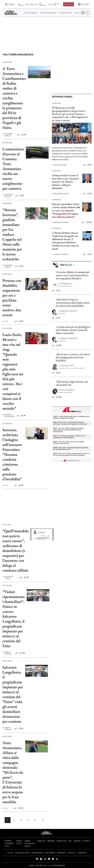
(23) (21, 808)
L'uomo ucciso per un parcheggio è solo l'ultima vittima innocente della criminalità (73, 330)
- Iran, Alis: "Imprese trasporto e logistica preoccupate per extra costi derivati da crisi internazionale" (68, 430)
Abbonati (68, 4)
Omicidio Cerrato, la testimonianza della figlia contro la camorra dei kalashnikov (73, 303)
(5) (24, 135)
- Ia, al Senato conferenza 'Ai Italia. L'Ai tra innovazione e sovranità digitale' (69, 437)
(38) (59, 345)
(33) (59, 397)
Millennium (34, 4)
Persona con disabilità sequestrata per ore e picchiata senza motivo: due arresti (12, 298)
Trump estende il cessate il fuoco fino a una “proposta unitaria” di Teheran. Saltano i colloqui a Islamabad (65, 182)
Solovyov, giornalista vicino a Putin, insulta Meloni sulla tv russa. (66, 210)
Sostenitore (65, 284)
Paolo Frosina (59, 165)
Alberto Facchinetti (9, 416)
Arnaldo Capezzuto (68, 311)
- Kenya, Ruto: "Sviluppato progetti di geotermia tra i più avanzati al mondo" (71, 448)
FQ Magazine (42, 4)
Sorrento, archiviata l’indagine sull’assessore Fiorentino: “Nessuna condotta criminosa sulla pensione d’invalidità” (12, 454)
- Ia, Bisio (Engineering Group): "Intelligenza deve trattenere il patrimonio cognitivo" (71, 417)
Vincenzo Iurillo (8, 135)
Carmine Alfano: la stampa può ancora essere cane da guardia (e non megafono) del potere (73, 275)
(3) (22, 196)
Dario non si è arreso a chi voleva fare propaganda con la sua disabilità (73, 357)
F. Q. (5, 321)
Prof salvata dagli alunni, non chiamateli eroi (72, 383)
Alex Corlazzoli (66, 390)
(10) (26, 577)
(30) (89, 222)
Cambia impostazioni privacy (30, 843)
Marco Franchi (7, 653)
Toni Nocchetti (66, 366)
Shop (50, 4)
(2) (21, 321)
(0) (23, 416)
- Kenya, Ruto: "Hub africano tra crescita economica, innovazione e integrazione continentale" (70, 423)
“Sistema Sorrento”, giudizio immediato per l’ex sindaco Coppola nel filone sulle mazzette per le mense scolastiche (12, 234)
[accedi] (83, 4)
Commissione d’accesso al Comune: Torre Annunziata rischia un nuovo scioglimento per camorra (13, 169)
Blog (27, 4)
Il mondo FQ (58, 4)
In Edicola (21, 4)
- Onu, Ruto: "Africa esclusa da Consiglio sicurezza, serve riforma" (68, 443)
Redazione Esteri (60, 194)
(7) (89, 254)
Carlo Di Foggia (60, 254)
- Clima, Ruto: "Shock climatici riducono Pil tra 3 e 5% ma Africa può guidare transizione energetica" (71, 454)
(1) (58, 291)
